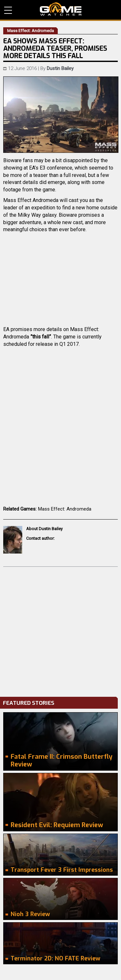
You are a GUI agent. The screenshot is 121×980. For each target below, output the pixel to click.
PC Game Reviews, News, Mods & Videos (61, 9)
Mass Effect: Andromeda (65, 509)
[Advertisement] (60, 630)
